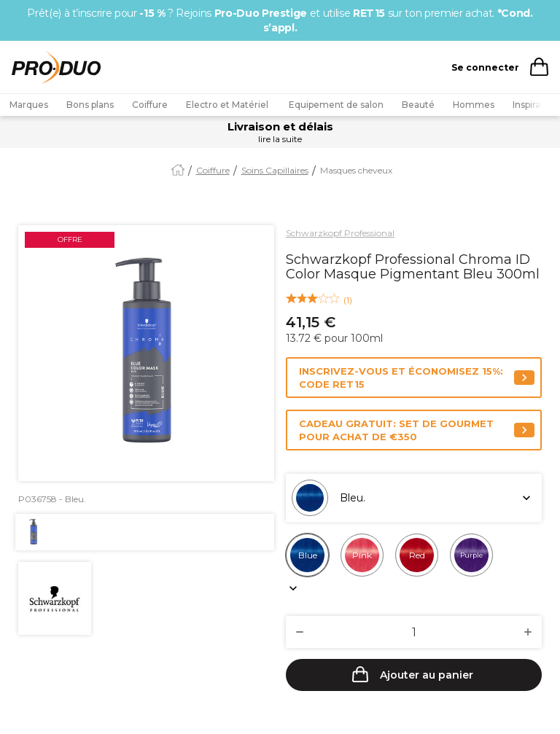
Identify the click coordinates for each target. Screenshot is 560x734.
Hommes (474, 105)
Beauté (418, 105)
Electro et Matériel (228, 105)
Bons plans (90, 105)
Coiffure (150, 105)
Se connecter (485, 67)
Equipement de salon (336, 105)
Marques (29, 105)
